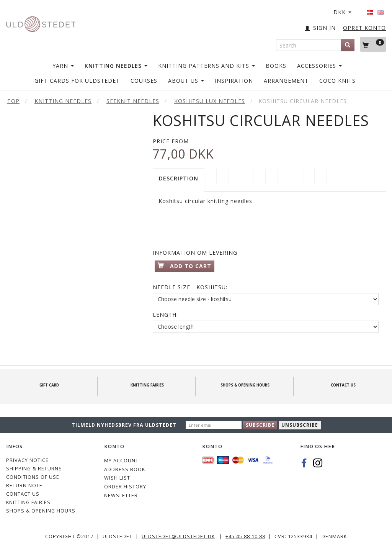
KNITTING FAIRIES (28, 502)
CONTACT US (23, 494)
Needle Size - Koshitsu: (190, 287)
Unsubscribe (300, 425)
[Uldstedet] (41, 22)
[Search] (348, 45)
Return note (24, 486)
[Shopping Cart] (373, 44)
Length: (165, 315)
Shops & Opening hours (41, 511)
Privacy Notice (27, 460)
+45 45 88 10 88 (245, 536)
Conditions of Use (33, 477)
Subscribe (260, 425)
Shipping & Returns (34, 469)
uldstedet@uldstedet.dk (178, 536)
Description (179, 178)
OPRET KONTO (364, 28)
